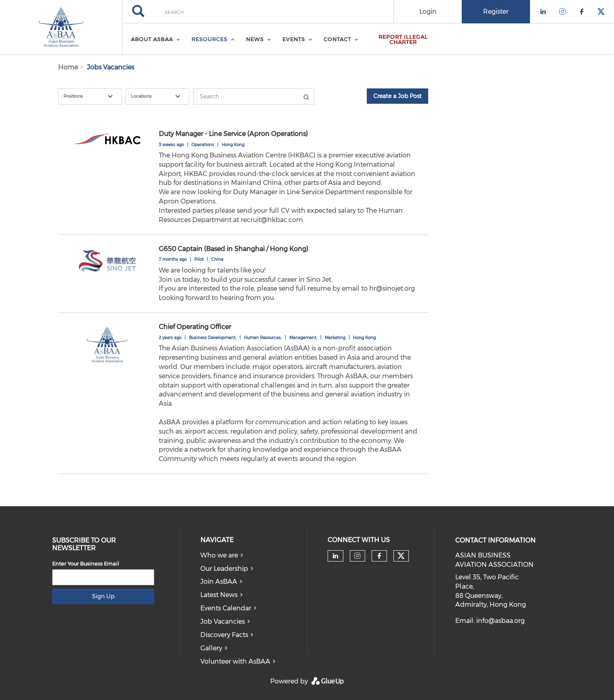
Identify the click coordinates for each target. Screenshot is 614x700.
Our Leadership (224, 569)
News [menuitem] (255, 39)
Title (306, 96)
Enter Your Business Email (86, 564)
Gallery (211, 648)
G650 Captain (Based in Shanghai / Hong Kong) (233, 249)
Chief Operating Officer (195, 327)
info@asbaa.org (500, 621)
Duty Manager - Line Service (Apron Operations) (233, 134)
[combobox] (90, 96)
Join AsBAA (219, 582)
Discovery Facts (224, 635)
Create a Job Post (397, 96)
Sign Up (103, 596)
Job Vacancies (223, 621)
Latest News (219, 595)
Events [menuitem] (294, 39)
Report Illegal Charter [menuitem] (403, 39)
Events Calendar (226, 608)
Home (68, 67)
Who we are (219, 555)
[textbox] (95, 96)
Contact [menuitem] (337, 39)
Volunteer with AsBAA (235, 661)
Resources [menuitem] (209, 39)
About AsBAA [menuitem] (152, 39)
